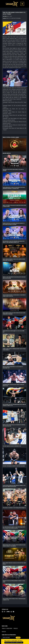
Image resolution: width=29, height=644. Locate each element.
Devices (4, 632)
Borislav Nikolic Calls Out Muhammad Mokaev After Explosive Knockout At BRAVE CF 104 (14, 405)
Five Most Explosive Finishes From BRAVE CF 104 (12, 446)
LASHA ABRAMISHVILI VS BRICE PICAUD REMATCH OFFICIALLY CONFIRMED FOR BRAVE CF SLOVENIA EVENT (14, 188)
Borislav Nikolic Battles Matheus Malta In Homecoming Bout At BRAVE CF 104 (14, 599)
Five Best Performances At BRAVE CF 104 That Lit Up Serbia (14, 466)
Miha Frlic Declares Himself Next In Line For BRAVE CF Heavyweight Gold (13, 367)
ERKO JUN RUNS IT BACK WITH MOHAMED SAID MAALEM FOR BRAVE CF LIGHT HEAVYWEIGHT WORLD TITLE (14, 242)
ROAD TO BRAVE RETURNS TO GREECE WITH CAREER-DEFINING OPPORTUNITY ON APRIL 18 (14, 260)
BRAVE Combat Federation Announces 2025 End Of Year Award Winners (14, 563)
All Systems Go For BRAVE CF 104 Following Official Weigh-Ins (14, 508)
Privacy (16, 628)
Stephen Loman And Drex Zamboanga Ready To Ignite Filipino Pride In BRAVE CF (14, 349)
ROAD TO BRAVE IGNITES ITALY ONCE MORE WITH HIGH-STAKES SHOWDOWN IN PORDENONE (14, 313)
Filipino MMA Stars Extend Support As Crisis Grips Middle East (14, 331)
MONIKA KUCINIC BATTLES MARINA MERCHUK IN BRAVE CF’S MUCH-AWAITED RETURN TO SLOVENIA (14, 224)
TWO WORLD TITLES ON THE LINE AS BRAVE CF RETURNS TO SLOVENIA (13, 170)
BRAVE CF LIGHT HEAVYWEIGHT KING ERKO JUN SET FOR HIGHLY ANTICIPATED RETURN (14, 278)
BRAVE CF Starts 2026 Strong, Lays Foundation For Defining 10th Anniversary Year (14, 425)
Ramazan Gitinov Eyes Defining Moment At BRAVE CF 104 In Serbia (14, 581)
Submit (18, 638)
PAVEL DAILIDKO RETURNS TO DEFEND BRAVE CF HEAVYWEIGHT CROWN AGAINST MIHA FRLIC (14, 296)
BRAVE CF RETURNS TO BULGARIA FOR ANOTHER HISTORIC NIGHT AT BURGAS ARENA (14, 206)
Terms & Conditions (7, 628)
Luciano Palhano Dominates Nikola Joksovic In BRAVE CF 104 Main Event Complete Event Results (14, 486)
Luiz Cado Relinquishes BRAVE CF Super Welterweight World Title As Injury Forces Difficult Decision (14, 528)
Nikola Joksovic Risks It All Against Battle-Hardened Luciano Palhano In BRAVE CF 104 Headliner (14, 545)
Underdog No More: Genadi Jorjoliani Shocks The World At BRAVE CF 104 (13, 385)
